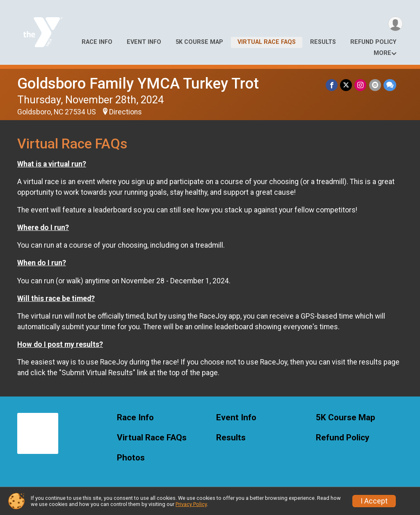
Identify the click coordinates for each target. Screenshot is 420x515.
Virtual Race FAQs (267, 42)
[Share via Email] (375, 85)
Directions (126, 112)
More (382, 53)
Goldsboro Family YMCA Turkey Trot (138, 83)
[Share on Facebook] (332, 85)
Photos (131, 458)
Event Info (144, 42)
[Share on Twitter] (346, 85)
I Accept (374, 501)
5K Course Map (199, 42)
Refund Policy (373, 42)
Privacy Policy (191, 504)
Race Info (97, 42)
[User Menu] (395, 24)
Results (323, 42)
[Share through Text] (390, 85)
